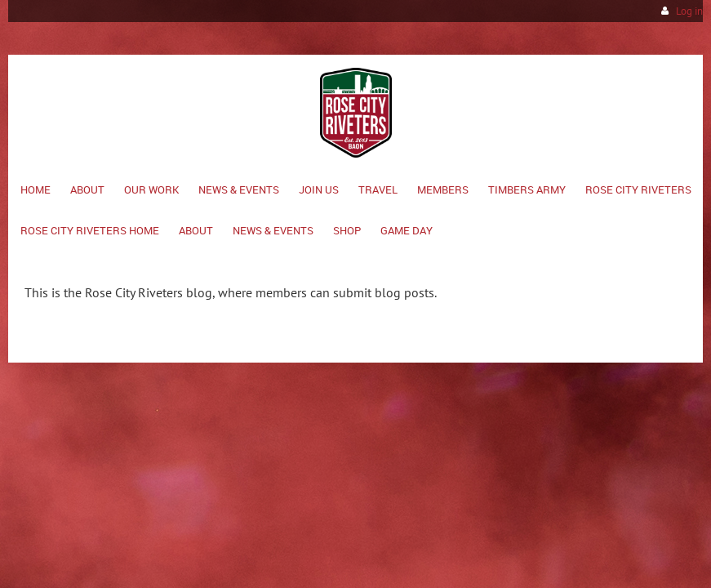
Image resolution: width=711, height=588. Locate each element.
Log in (689, 11)
